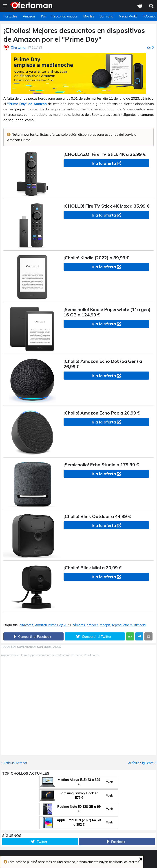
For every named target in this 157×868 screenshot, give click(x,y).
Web (109, 782)
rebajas (105, 625)
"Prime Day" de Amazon (27, 104)
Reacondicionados (65, 16)
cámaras (79, 625)
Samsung (106, 16)
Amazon (29, 16)
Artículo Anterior (15, 763)
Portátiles (10, 16)
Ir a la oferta (104, 163)
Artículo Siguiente (141, 763)
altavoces (26, 625)
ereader (92, 625)
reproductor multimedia (129, 625)
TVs (43, 16)
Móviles (89, 16)
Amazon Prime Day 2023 (53, 625)
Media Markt (128, 16)
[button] (5, 6)
